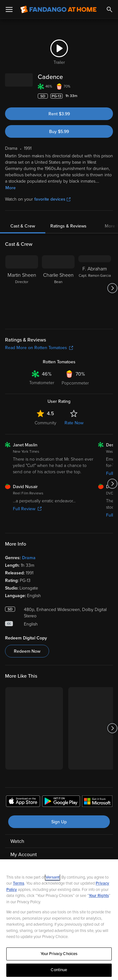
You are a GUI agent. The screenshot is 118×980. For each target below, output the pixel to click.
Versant (53, 877)
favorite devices (52, 199)
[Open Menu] (9, 9)
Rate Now (74, 423)
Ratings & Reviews (68, 226)
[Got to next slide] (112, 288)
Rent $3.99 (59, 114)
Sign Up (59, 822)
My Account (24, 855)
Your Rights (99, 896)
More (11, 188)
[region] (59, 920)
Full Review (27, 509)
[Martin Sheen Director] (22, 288)
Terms (19, 883)
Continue (59, 970)
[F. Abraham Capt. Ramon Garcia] (95, 288)
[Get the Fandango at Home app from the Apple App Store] (23, 802)
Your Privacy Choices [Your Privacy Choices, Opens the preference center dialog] (59, 954)
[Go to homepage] (58, 9)
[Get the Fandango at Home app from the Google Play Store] (61, 802)
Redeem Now (27, 651)
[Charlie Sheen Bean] (58, 288)
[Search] (110, 9)
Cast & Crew (23, 226)
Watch (17, 841)
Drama (29, 558)
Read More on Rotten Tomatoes (39, 348)
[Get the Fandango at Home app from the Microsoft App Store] (97, 802)
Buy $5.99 (59, 132)
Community (45, 423)
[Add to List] (110, 96)
